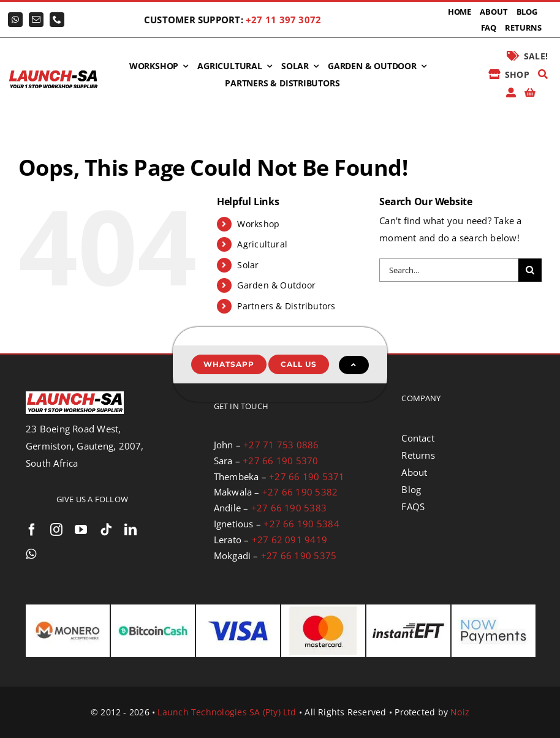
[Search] (543, 75)
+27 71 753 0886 (281, 445)
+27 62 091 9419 (289, 540)
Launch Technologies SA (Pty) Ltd (227, 712)
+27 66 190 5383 (289, 508)
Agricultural (262, 244)
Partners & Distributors (286, 306)
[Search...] (449, 270)
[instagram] (56, 530)
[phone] (57, 20)
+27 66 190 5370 (280, 461)
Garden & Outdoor (276, 285)
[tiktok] (106, 530)
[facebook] (32, 530)
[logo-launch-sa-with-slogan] (53, 73)
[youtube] (81, 530)
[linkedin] (131, 530)
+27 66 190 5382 (300, 492)
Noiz (460, 712)
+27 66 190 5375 (299, 555)
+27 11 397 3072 (283, 20)
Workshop (258, 224)
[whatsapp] (15, 20)
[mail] (36, 20)
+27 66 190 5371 (307, 476)
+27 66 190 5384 (301, 524)
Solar (248, 265)
